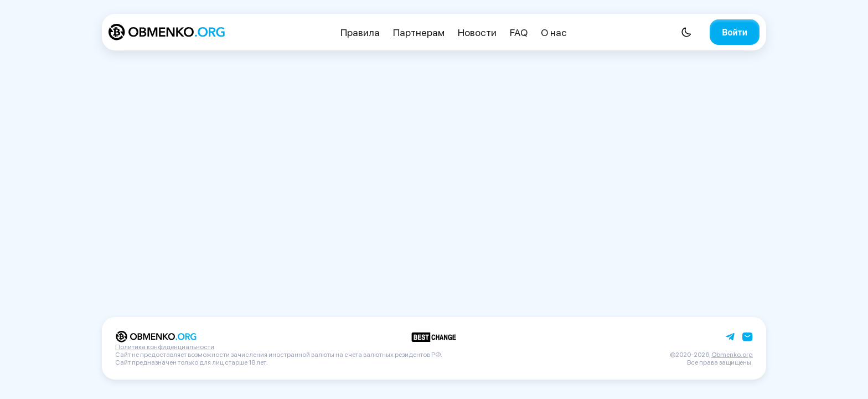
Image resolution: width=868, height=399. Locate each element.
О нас (554, 32)
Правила (360, 32)
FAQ (519, 32)
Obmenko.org (732, 355)
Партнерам (419, 32)
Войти (734, 32)
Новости (477, 32)
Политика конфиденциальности (165, 347)
